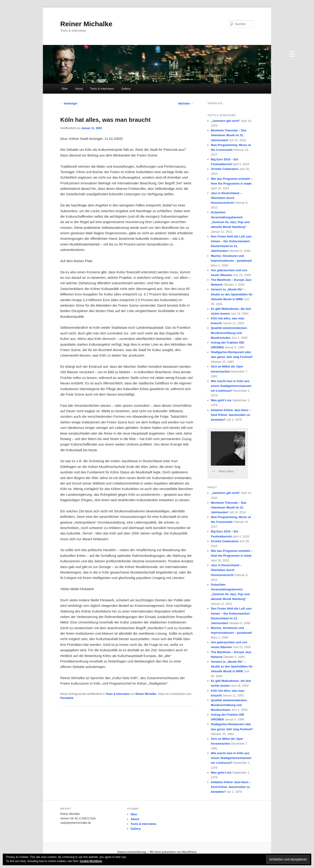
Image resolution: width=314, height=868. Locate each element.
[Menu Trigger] (292, 53)
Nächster (186, 104)
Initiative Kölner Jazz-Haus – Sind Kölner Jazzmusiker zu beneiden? (231, 415)
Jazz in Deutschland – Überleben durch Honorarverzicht (226, 198)
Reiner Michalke (86, 24)
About (79, 89)
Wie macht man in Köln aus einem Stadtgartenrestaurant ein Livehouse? (231, 386)
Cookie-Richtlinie (91, 861)
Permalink (67, 698)
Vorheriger (69, 104)
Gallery (126, 89)
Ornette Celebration (225, 169)
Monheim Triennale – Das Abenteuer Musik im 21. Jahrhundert (229, 135)
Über (65, 89)
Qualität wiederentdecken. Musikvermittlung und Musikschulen (229, 333)
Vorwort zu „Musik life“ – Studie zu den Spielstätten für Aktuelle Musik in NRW (232, 294)
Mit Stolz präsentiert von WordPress (173, 852)
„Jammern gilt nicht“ (226, 121)
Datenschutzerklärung (132, 852)
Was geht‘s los (221, 400)
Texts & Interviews (102, 89)
